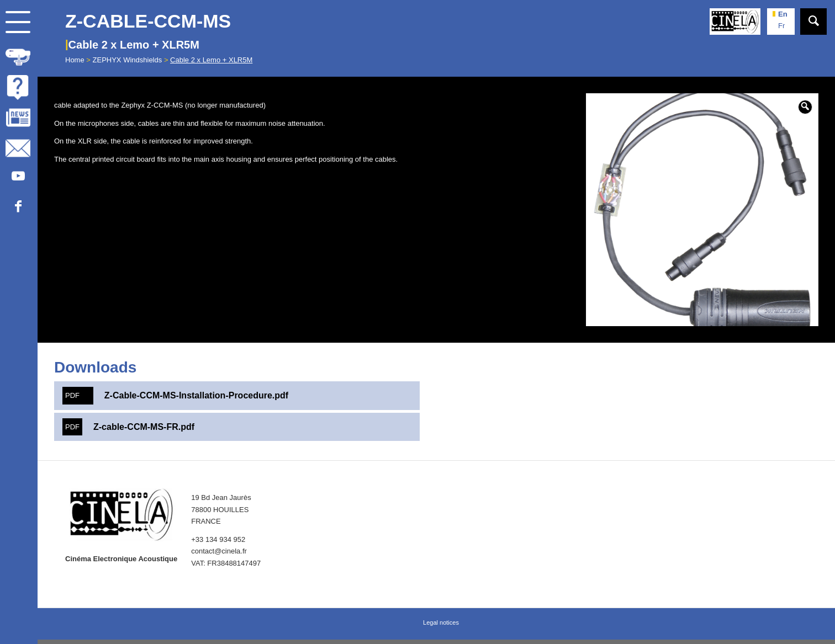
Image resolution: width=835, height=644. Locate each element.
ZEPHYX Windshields (128, 60)
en (783, 14)
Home (75, 60)
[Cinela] (735, 22)
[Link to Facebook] (18, 207)
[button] (805, 107)
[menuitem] (19, 55)
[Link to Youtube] (18, 177)
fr (781, 26)
